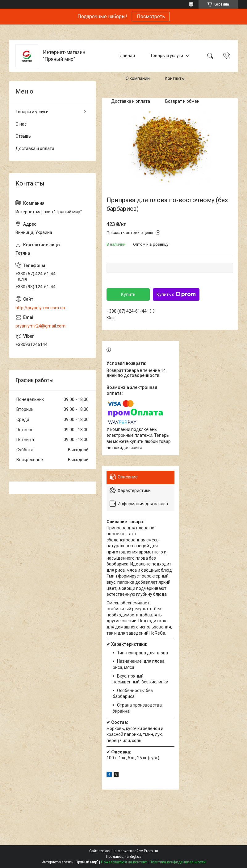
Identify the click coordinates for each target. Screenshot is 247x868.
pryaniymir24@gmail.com (40, 326)
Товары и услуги (167, 56)
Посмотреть (151, 17)
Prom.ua (151, 851)
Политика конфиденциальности (178, 862)
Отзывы (23, 136)
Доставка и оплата (131, 101)
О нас (21, 124)
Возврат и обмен (182, 101)
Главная (127, 56)
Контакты (175, 78)
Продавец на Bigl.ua (124, 857)
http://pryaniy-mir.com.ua (40, 308)
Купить (128, 294)
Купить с (176, 294)
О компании (138, 78)
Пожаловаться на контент (124, 862)
